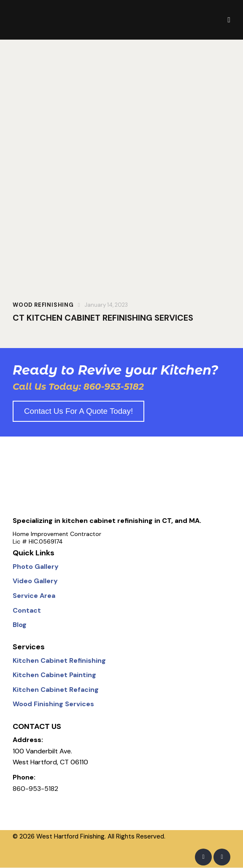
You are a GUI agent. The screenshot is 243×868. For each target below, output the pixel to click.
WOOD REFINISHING (43, 305)
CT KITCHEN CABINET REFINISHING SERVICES (103, 318)
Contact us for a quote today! (78, 411)
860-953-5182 (35, 789)
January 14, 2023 (106, 305)
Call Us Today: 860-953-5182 (78, 387)
